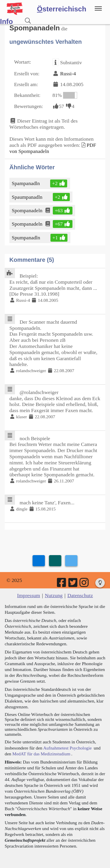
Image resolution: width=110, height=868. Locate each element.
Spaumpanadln (28, 197)
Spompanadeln (28, 210)
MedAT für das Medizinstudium (41, 754)
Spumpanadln (26, 238)
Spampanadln (26, 183)
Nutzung (54, 595)
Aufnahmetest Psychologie (67, 748)
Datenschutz (80, 595)
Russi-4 (68, 74)
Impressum (28, 595)
